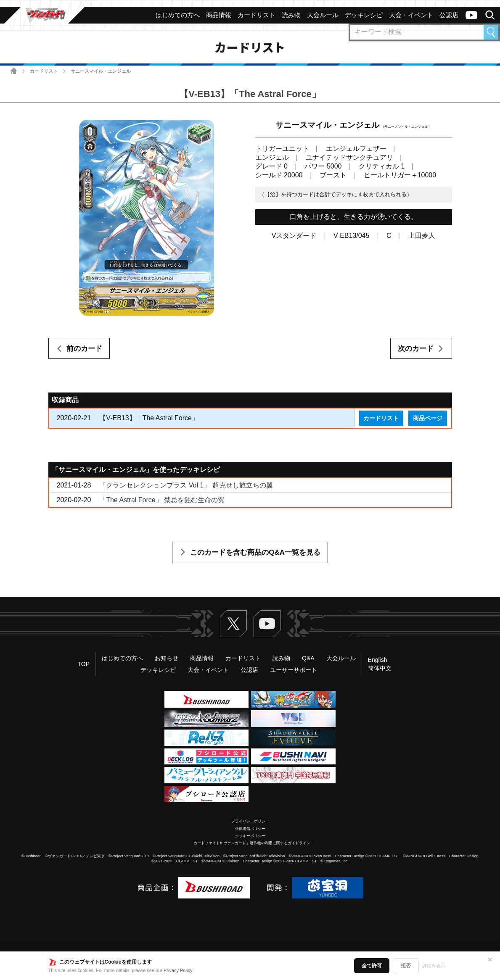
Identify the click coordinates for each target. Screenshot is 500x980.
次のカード (416, 349)
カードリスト (44, 71)
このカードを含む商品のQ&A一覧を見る (255, 552)
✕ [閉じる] (490, 960)
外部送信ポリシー (250, 829)
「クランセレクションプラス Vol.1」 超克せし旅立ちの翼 (186, 485)
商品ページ (428, 418)
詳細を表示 (434, 966)
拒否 (406, 966)
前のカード (84, 349)
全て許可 (372, 966)
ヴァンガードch (471, 15)
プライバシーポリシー (250, 821)
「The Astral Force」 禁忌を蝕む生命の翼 (162, 500)
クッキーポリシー (250, 836)
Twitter (233, 624)
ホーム (14, 71)
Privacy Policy (178, 970)
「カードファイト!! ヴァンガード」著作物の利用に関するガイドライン (250, 843)
